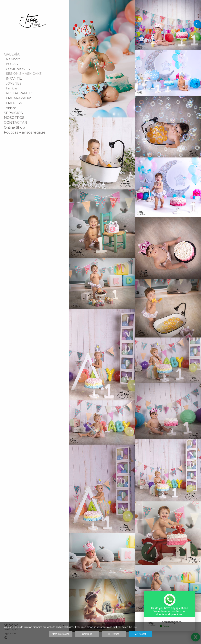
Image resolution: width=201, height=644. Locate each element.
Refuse (114, 634)
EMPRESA (14, 103)
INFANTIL (14, 78)
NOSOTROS (14, 117)
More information (61, 634)
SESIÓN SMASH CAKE (24, 74)
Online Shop (14, 127)
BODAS (12, 64)
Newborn (13, 59)
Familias (12, 88)
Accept (140, 634)
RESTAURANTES (20, 93)
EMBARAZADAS (19, 98)
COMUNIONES (18, 69)
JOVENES (14, 83)
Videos (11, 108)
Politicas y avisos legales (25, 132)
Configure (87, 634)
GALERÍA (12, 54)
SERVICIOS (13, 113)
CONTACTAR (15, 122)
